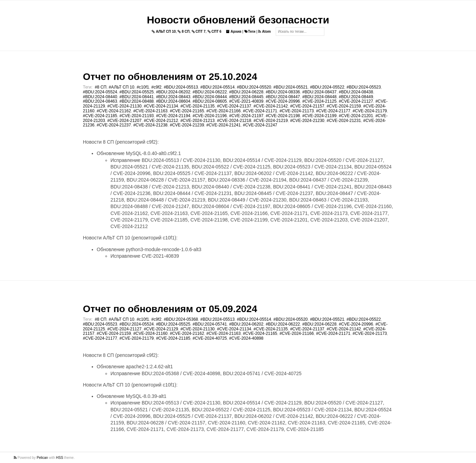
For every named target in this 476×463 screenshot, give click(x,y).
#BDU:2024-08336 (283, 92)
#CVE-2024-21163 (150, 111)
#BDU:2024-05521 (290, 87)
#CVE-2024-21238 (150, 125)
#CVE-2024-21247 (260, 125)
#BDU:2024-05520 (254, 87)
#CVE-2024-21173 (297, 111)
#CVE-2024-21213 (197, 121)
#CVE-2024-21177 (333, 111)
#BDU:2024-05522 (327, 87)
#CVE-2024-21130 (124, 106)
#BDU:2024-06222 (210, 92)
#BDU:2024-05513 (181, 87)
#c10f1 (143, 87)
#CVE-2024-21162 (114, 111)
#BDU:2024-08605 (210, 101)
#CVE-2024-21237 (114, 125)
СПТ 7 (199, 32)
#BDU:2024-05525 (137, 92)
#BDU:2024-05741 (210, 324)
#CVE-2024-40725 (210, 338)
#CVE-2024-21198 (283, 116)
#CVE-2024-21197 (246, 116)
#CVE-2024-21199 (319, 116)
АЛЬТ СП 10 (164, 32)
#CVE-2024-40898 (246, 338)
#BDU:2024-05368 (181, 319)
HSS (60, 458)
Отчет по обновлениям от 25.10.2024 (170, 77)
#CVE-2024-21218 (234, 121)
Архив (234, 32)
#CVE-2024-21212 (161, 121)
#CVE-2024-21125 (319, 101)
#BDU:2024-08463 (100, 101)
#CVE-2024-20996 (283, 101)
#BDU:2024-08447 (283, 97)
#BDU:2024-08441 (137, 97)
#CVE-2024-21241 (224, 125)
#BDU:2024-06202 (173, 92)
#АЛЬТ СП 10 (122, 87)
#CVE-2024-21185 (100, 116)
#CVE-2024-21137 (234, 106)
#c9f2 (156, 87)
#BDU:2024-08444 (210, 97)
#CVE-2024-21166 (224, 111)
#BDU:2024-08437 (319, 92)
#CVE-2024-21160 (150, 333)
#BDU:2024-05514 (217, 87)
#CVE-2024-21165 (187, 111)
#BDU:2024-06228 (246, 92)
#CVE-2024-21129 (161, 329)
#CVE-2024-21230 (307, 121)
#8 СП (101, 87)
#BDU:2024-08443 (173, 97)
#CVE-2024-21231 (344, 121)
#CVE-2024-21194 (173, 116)
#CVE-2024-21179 (370, 111)
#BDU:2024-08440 (100, 97)
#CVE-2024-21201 (356, 116)
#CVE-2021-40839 (246, 101)
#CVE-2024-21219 (271, 121)
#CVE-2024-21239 (187, 125)
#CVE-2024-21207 (124, 121)
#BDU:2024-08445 (246, 97)
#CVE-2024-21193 (137, 116)
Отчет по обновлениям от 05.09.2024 (170, 309)
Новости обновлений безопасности (238, 20)
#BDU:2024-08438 (356, 92)
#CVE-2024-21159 (344, 106)
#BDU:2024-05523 (364, 87)
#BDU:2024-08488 (137, 101)
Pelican (42, 458)
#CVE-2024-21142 (271, 106)
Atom (264, 32)
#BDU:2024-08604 (173, 101)
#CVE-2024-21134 (161, 106)
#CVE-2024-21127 (356, 101)
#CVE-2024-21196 (210, 116)
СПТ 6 (215, 32)
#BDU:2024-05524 (100, 92)
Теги (250, 32)
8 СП (184, 32)
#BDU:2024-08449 (356, 97)
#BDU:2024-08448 (319, 97)
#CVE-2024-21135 (197, 106)
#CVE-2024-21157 (307, 106)
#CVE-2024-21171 (260, 111)
